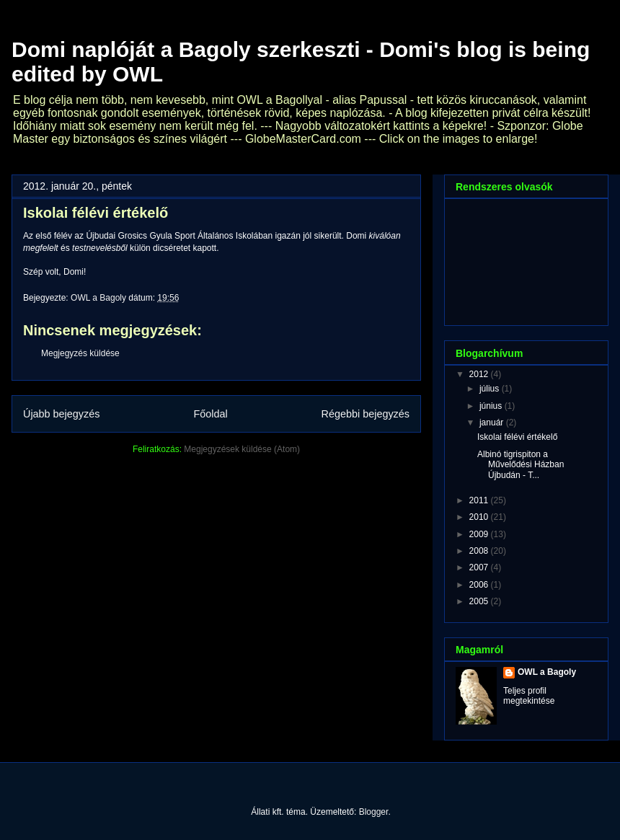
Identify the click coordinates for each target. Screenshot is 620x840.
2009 (480, 534)
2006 (480, 585)
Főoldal (210, 414)
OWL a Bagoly (547, 672)
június (492, 406)
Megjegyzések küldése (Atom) (242, 449)
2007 (480, 567)
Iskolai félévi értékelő (517, 437)
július (491, 389)
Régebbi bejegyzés (366, 414)
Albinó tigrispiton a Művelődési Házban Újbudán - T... (521, 465)
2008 (480, 551)
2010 (480, 517)
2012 (480, 374)
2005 (480, 601)
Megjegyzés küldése (80, 353)
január (493, 423)
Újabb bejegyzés (61, 414)
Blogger (374, 812)
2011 (480, 500)
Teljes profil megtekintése (529, 696)
